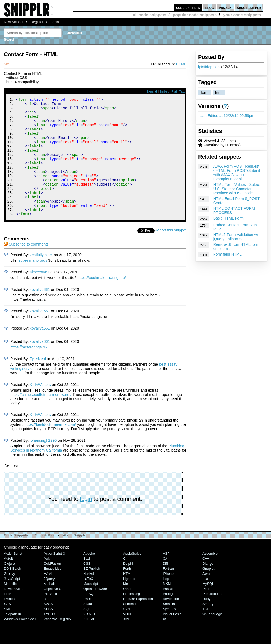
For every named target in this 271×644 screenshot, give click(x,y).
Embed (164, 91)
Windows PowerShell (20, 641)
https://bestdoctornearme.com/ (50, 447)
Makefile (10, 606)
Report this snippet (170, 252)
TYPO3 (49, 636)
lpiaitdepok (207, 67)
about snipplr (249, 8)
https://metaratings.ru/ (29, 369)
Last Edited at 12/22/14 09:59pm (227, 116)
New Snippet (14, 22)
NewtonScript (14, 611)
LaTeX (88, 601)
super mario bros (33, 283)
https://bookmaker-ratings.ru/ (102, 300)
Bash (87, 581)
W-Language (212, 636)
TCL (206, 631)
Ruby (206, 621)
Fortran (168, 591)
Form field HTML (227, 254)
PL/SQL (89, 616)
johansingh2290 (43, 463)
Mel (126, 606)
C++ (206, 581)
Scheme (129, 626)
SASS (48, 626)
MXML (168, 606)
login (86, 521)
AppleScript (132, 576)
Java (206, 596)
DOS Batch (13, 591)
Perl (205, 611)
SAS (7, 626)
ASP (166, 576)
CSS (87, 586)
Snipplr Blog (45, 557)
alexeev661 (40, 294)
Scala (88, 626)
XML (127, 641)
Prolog (168, 616)
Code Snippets (16, 557)
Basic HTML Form (229, 218)
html (219, 93)
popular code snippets (195, 15)
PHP (8, 616)
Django (208, 586)
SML (8, 631)
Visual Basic (172, 636)
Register (37, 22)
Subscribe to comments (26, 266)
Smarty (208, 626)
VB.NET (90, 636)
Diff (165, 586)
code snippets (188, 8)
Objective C (53, 611)
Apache (89, 576)
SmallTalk (170, 626)
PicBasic (50, 616)
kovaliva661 (40, 312)
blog (210, 8)
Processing (132, 616)
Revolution (171, 621)
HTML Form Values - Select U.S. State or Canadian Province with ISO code (237, 189)
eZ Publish (92, 591)
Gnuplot (208, 591)
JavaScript (12, 601)
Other (127, 611)
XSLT (167, 641)
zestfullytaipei (41, 277)
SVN (127, 631)
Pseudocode (212, 616)
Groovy (10, 596)
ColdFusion (52, 586)
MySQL (208, 606)
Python (9, 621)
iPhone (168, 596)
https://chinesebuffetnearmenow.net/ (41, 417)
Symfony (169, 631)
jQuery (49, 601)
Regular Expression (138, 621)
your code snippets (242, 15)
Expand (152, 91)
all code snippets (150, 15)
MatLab (49, 606)
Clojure (9, 586)
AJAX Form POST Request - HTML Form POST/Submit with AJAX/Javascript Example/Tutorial (237, 173)
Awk (47, 581)
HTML (181, 64)
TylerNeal (38, 381)
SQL (87, 631)
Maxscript (91, 606)
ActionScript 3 (54, 576)
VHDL (128, 636)
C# (165, 581)
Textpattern (12, 636)
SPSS (48, 631)
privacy (225, 8)
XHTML (89, 641)
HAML (48, 596)
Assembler (211, 576)
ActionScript (13, 576)
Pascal (168, 611)
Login (55, 22)
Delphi (128, 586)
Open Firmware (95, 611)
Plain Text (178, 91)
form (205, 93)
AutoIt (8, 581)
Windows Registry (57, 641)
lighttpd (129, 601)
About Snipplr (74, 557)
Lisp (166, 601)
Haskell (89, 596)
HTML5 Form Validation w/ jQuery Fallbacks (236, 237)
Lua (205, 601)
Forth (127, 591)
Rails (87, 621)
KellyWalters (40, 407)
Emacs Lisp (53, 591)
